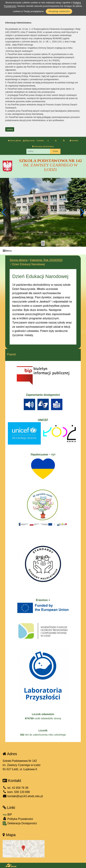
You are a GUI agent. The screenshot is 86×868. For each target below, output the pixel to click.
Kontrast (74, 141)
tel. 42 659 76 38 (15, 788)
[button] (4, 212)
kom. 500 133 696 (16, 792)
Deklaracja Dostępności (20, 823)
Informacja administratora (43, 147)
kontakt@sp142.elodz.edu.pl (23, 796)
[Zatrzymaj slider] (43, 243)
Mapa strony (29, 141)
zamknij (10, 129)
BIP (7, 815)
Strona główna (15, 141)
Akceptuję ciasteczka (59, 11)
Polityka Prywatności (18, 819)
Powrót (11, 354)
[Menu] (43, 251)
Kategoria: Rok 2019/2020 (46, 260)
